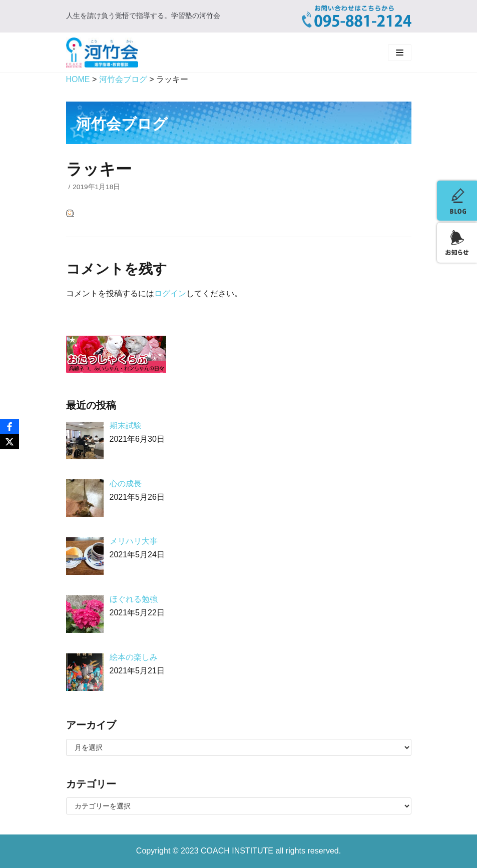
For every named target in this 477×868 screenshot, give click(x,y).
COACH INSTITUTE (238, 851)
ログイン (170, 293)
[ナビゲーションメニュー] (400, 53)
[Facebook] (10, 427)
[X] (10, 442)
